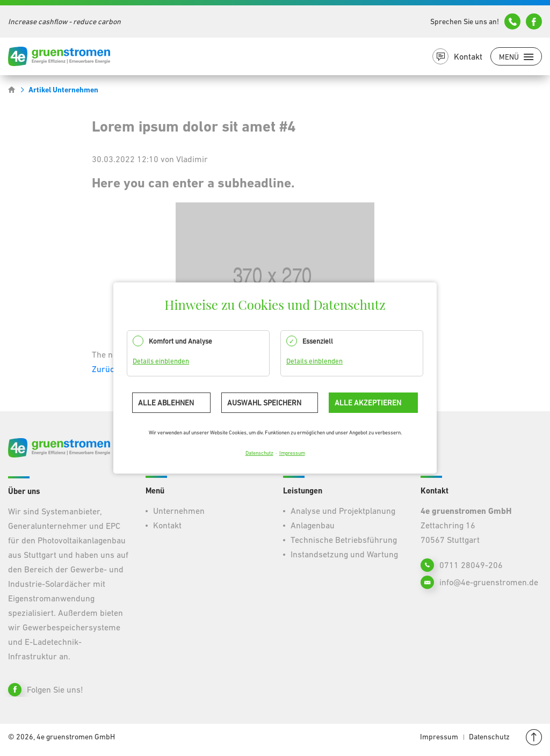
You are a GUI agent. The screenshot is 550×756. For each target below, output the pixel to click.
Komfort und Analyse (180, 341)
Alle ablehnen (166, 403)
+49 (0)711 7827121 (512, 21)
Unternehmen (179, 511)
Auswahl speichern (264, 403)
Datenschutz (259, 453)
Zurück (105, 369)
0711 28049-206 (471, 565)
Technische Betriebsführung (344, 540)
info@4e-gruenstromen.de (534, 21)
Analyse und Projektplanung (343, 511)
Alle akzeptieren (368, 403)
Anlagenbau (313, 525)
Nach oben (534, 737)
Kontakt (468, 56)
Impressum (292, 453)
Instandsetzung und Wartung (344, 554)
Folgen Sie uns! (55, 689)
